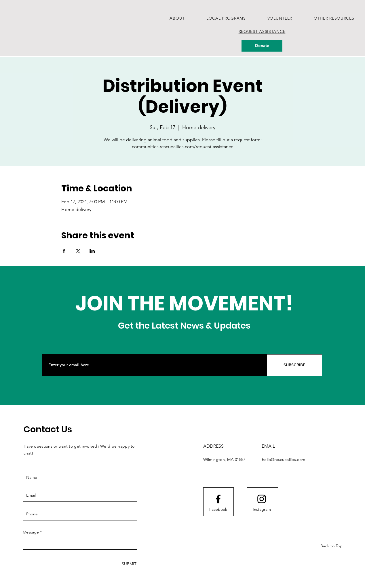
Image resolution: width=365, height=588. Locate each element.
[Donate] (262, 46)
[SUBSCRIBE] (294, 365)
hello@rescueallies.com (284, 459)
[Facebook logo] (218, 499)
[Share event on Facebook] (64, 251)
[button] (226, 18)
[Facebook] (218, 510)
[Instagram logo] (262, 499)
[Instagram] (262, 510)
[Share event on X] (78, 251)
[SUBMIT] (129, 564)
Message (31, 532)
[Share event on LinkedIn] (92, 251)
